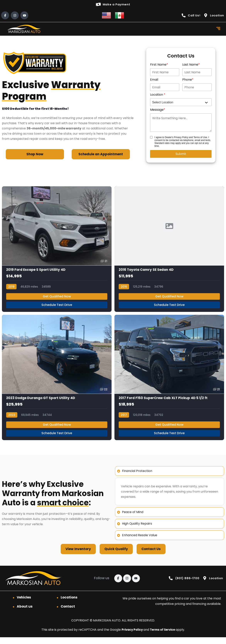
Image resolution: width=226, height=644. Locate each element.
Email (154, 80)
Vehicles (24, 604)
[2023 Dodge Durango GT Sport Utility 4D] (57, 383)
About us (25, 613)
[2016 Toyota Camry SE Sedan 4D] (169, 251)
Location (157, 95)
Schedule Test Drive (57, 308)
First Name (158, 65)
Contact (68, 613)
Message (157, 110)
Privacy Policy (131, 636)
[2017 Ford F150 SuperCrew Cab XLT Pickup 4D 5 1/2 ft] (169, 383)
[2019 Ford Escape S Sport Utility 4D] (57, 251)
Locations (69, 604)
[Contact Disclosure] (151, 138)
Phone (187, 80)
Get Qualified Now (57, 300)
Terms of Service (163, 636)
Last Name (190, 65)
